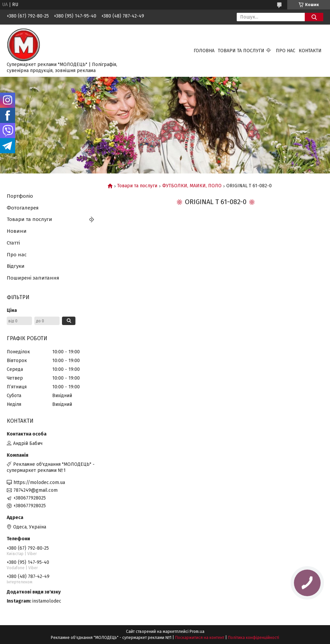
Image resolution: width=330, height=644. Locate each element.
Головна (204, 51)
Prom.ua (197, 632)
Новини (17, 231)
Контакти (310, 51)
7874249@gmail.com (36, 490)
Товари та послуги (241, 51)
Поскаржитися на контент (200, 638)
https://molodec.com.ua (39, 482)
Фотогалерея (23, 208)
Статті (13, 243)
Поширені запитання (33, 278)
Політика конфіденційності (254, 638)
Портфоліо (20, 196)
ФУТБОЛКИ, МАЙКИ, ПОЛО (192, 186)
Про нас (286, 51)
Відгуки (16, 266)
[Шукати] (314, 17)
